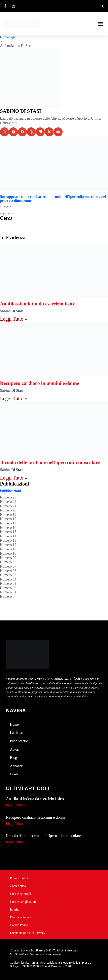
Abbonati (17, 766)
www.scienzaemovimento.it (57, 679)
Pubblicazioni (10, 491)
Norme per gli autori (23, 902)
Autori (15, 749)
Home (14, 724)
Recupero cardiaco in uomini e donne (39, 383)
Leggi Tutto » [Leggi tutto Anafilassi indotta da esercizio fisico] (14, 319)
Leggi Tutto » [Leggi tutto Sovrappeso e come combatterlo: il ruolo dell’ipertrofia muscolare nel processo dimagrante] (6, 213)
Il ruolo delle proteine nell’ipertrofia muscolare (50, 462)
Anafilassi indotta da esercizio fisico (38, 304)
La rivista (17, 733)
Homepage (8, 37)
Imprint (15, 909)
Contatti (16, 774)
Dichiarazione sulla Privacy (28, 933)
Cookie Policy (19, 925)
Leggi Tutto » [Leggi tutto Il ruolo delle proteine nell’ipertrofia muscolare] (14, 478)
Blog (13, 758)
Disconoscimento (21, 917)
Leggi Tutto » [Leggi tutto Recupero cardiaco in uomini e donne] (14, 398)
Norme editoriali (20, 894)
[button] (102, 6)
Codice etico (18, 886)
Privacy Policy (19, 878)
